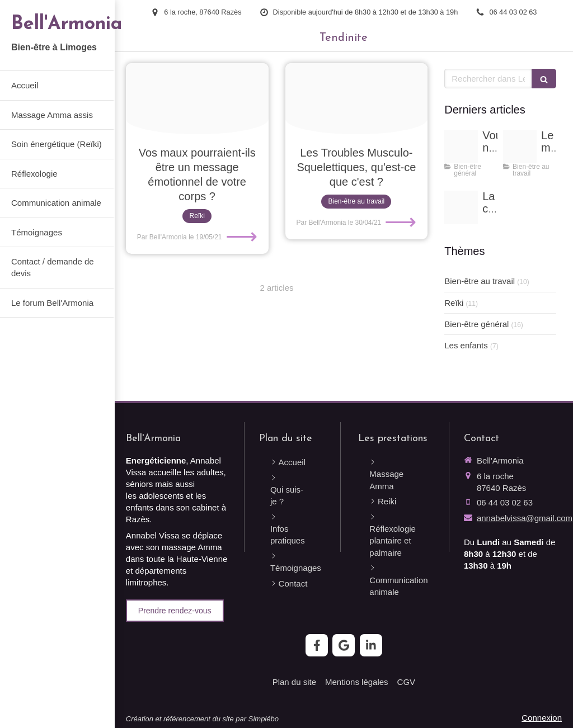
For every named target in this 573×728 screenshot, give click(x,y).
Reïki (454, 303)
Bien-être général (476, 324)
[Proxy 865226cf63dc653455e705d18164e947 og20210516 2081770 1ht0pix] (197, 99)
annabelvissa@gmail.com (525, 518)
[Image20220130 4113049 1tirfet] (461, 146)
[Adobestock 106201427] (520, 146)
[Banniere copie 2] (461, 207)
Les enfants (466, 345)
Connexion (542, 718)
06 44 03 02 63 (505, 502)
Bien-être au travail (480, 281)
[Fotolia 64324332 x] (357, 99)
